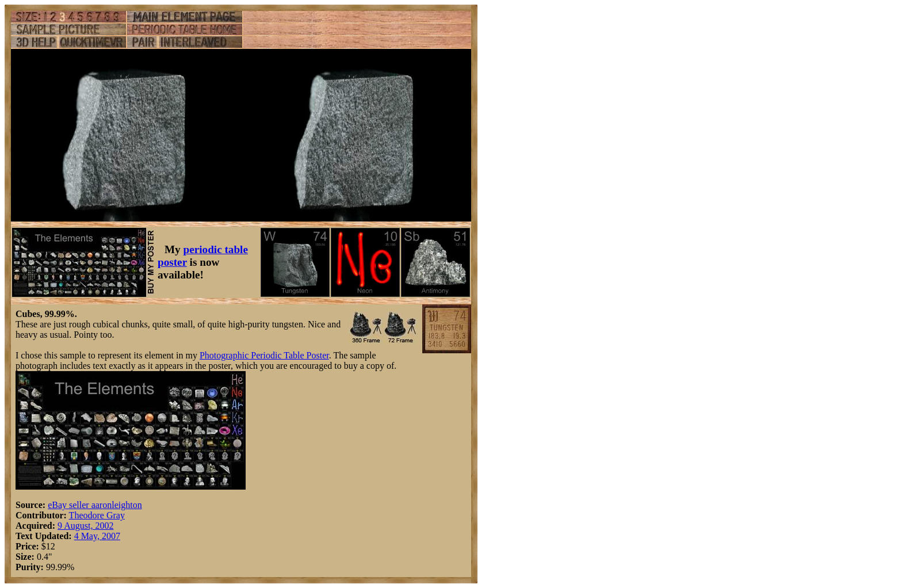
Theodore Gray (97, 515)
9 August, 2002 (85, 526)
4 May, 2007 (97, 536)
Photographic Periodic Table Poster (264, 355)
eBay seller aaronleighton (95, 505)
